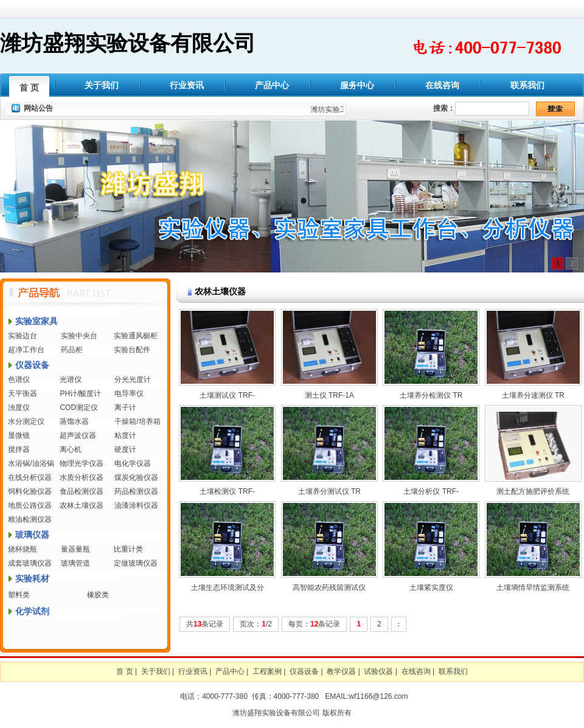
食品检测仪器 (82, 491)
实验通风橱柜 (136, 336)
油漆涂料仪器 (136, 505)
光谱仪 (71, 380)
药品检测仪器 (136, 491)
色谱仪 (19, 380)
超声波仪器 (78, 435)
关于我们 (102, 85)
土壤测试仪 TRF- (227, 395)
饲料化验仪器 (30, 491)
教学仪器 (341, 671)
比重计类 (128, 549)
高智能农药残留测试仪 (329, 588)
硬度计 (125, 449)
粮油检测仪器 (30, 519)
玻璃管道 (75, 563)
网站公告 (38, 108)
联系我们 (527, 85)
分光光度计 (133, 380)
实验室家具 (36, 321)
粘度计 (125, 435)
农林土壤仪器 (82, 505)
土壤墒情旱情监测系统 (533, 588)
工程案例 (267, 671)
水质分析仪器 (82, 477)
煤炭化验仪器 (136, 477)
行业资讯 (187, 85)
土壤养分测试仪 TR (329, 491)
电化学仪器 (133, 463)
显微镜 (19, 435)
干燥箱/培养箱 (137, 421)
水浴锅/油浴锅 (31, 463)
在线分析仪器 (30, 477)
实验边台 (23, 336)
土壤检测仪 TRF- (227, 491)
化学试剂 (32, 611)
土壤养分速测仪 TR (533, 395)
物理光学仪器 (82, 463)
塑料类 (19, 595)
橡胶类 (98, 595)
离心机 (71, 449)
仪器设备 (32, 365)
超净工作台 (26, 350)
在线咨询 (442, 85)
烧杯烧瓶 (23, 549)
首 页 (29, 88)
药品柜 (72, 350)
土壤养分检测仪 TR (431, 395)
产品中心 (272, 85)
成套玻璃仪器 (30, 563)
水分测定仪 (26, 421)
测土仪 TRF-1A (329, 395)
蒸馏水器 (74, 421)
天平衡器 (23, 393)
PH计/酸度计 (80, 393)
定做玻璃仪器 (136, 563)
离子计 (125, 407)
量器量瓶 (75, 549)
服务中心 (357, 85)
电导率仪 (129, 393)
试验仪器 (378, 671)
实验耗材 (32, 578)
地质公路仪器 (30, 505)
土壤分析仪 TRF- (431, 491)
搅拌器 (19, 449)
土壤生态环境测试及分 (228, 588)
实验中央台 (79, 336)
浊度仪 (19, 407)
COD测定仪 (79, 407)
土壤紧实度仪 (431, 588)
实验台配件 (132, 350)
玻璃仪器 (32, 535)
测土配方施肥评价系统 (533, 491)
